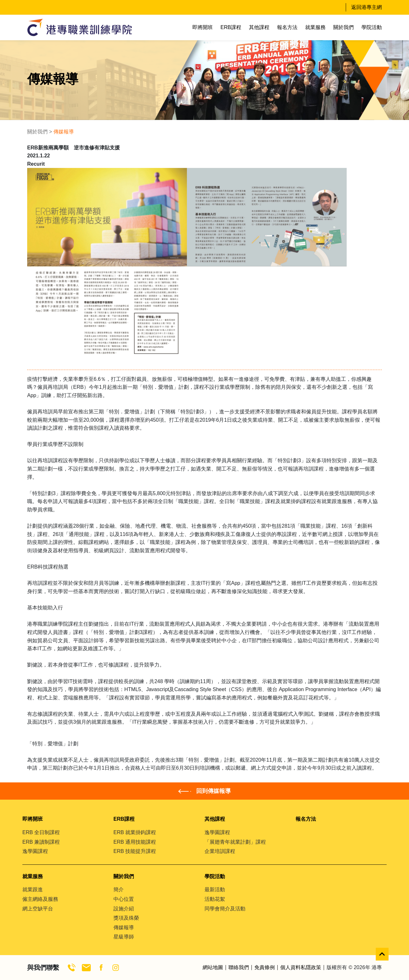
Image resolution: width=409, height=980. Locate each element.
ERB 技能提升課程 (135, 851)
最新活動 (215, 890)
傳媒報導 (124, 927)
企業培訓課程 (220, 851)
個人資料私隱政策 (301, 968)
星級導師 (124, 937)
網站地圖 (213, 968)
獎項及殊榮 (126, 918)
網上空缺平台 (38, 909)
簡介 (119, 890)
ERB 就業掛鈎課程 (135, 832)
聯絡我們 (239, 968)
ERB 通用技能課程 (135, 842)
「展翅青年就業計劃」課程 (235, 842)
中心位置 (124, 899)
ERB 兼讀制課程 (41, 842)
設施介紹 (124, 909)
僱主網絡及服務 (40, 899)
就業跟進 (33, 890)
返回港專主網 (367, 7)
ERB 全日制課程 (41, 832)
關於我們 (37, 132)
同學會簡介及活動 (225, 909)
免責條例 (265, 968)
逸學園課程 (35, 851)
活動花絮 (215, 899)
